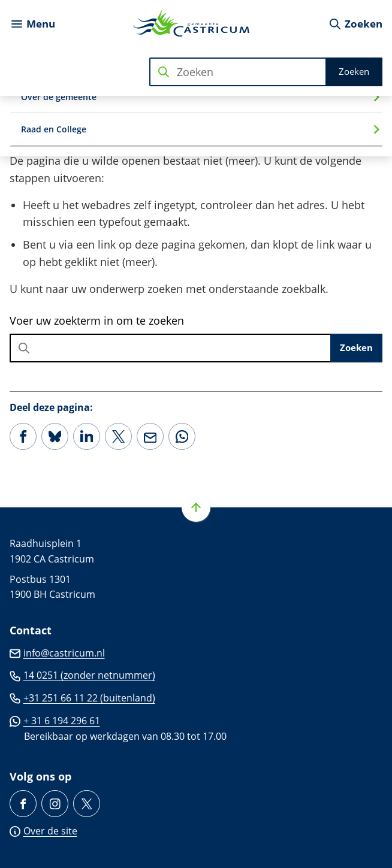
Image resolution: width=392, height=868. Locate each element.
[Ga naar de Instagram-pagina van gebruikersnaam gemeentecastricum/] (55, 804)
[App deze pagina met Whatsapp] (182, 436)
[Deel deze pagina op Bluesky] (55, 436)
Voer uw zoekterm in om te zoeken (97, 320)
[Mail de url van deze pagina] (150, 436)
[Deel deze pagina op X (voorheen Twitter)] (118, 436)
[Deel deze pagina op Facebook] (23, 436)
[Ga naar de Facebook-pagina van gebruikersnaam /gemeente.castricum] (23, 804)
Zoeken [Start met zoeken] (354, 71)
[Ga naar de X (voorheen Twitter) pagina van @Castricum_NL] (87, 804)
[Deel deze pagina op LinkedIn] (87, 436)
